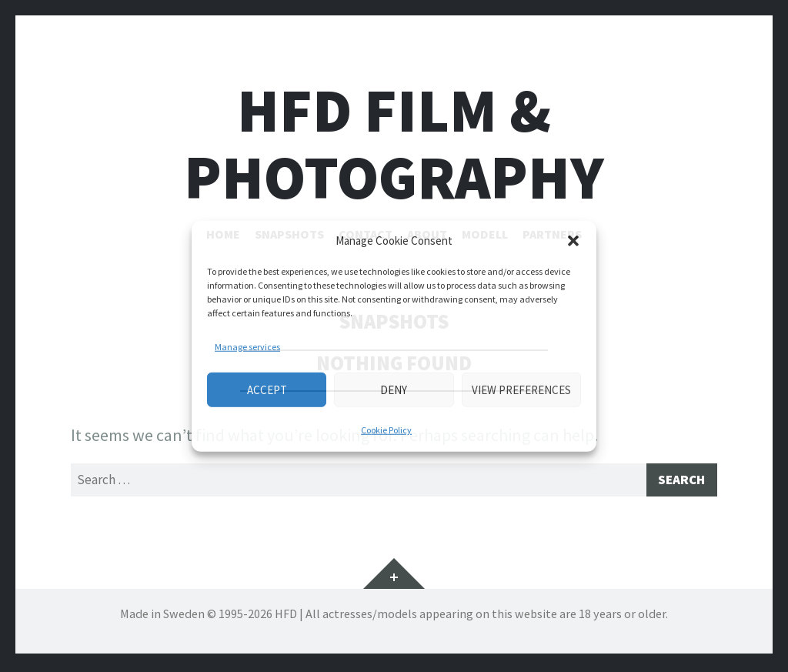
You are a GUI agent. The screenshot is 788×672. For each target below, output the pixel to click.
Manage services (247, 347)
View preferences (521, 389)
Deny (394, 389)
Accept (267, 389)
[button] (573, 241)
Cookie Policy (386, 430)
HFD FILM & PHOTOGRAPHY (394, 144)
